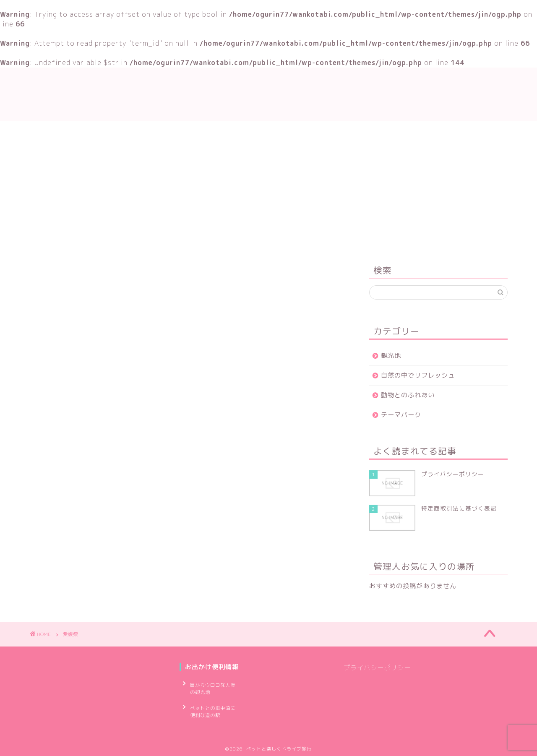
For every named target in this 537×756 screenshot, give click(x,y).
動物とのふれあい (408, 395)
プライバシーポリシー (377, 668)
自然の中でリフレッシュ (418, 375)
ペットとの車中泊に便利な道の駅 (214, 707)
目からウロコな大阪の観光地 (214, 687)
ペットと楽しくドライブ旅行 (268, 94)
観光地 (391, 356)
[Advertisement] (438, 186)
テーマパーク (401, 415)
